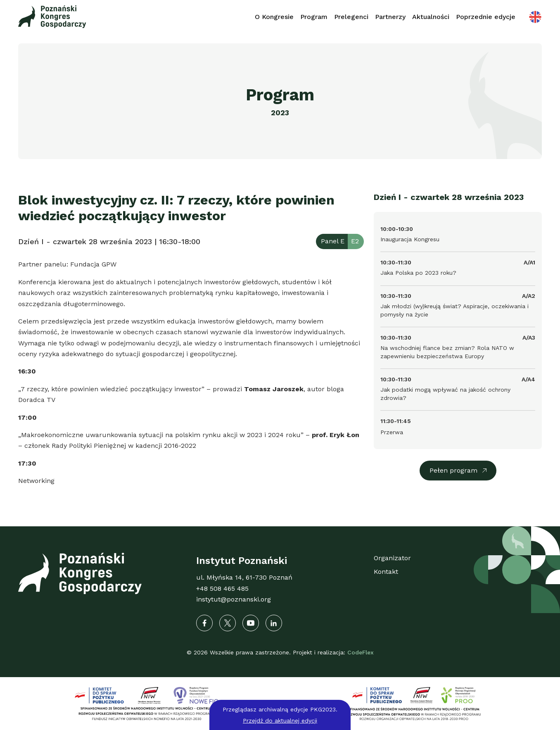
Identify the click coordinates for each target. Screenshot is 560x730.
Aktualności (431, 17)
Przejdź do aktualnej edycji (280, 720)
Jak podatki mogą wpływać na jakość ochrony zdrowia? (445, 394)
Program (314, 17)
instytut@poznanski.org (234, 599)
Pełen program (453, 470)
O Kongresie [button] (274, 17)
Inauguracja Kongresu (410, 239)
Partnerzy (390, 17)
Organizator (392, 558)
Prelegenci (351, 17)
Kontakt (386, 572)
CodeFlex (361, 652)
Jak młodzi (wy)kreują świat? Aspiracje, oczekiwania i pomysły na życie (454, 310)
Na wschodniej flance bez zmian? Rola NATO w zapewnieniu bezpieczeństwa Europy (447, 352)
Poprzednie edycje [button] (486, 17)
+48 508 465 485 (222, 589)
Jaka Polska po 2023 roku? (418, 273)
